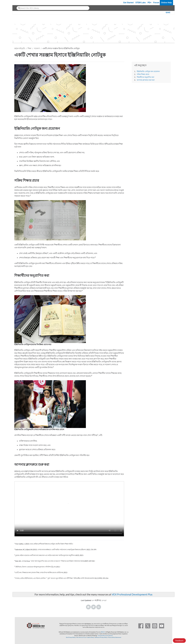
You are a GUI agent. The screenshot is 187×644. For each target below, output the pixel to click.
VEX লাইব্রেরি (20, 48)
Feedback (179, 640)
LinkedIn (99, 607)
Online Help (166, 3)
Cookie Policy (90, 637)
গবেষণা (37, 48)
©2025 (103, 632)
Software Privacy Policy (101, 637)
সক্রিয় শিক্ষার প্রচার (143, 74)
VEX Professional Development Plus (132, 594)
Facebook (88, 607)
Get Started (128, 3)
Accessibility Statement (115, 637)
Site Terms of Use (81, 637)
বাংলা (168, 13)
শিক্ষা (29, 48)
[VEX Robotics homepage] (19, 3)
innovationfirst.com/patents (105, 636)
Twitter (93, 607)
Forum (156, 3)
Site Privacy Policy (71, 637)
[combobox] (53, 8)
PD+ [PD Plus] (150, 3)
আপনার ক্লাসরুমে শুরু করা (146, 80)
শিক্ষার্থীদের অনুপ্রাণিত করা (145, 77)
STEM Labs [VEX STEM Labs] (141, 3)
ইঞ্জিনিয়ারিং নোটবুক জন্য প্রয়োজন (148, 71)
